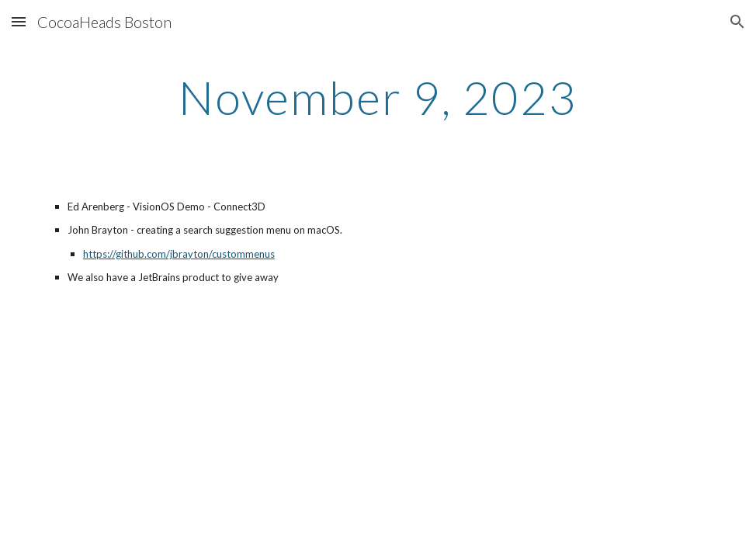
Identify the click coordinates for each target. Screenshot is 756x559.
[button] (19, 21)
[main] (378, 97)
